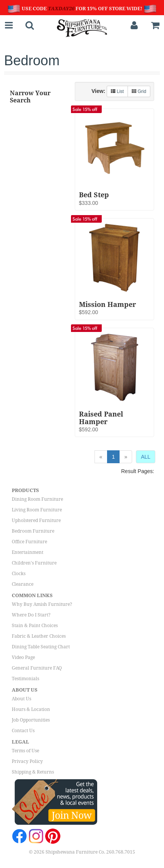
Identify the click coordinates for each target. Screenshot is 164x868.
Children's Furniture (34, 563)
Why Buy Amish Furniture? (42, 604)
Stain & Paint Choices (35, 626)
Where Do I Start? (31, 615)
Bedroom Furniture (33, 531)
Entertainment (28, 552)
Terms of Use (25, 751)
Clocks (19, 574)
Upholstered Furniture (36, 520)
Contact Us (23, 731)
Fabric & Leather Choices (39, 636)
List (117, 91)
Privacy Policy (27, 761)
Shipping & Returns (33, 772)
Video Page (23, 657)
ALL (146, 457)
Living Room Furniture (37, 510)
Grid (139, 91)
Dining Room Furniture (37, 499)
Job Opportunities (31, 720)
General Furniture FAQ (37, 668)
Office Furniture (29, 542)
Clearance (23, 584)
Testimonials (25, 679)
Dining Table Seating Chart (41, 647)
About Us (21, 699)
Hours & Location (31, 709)
